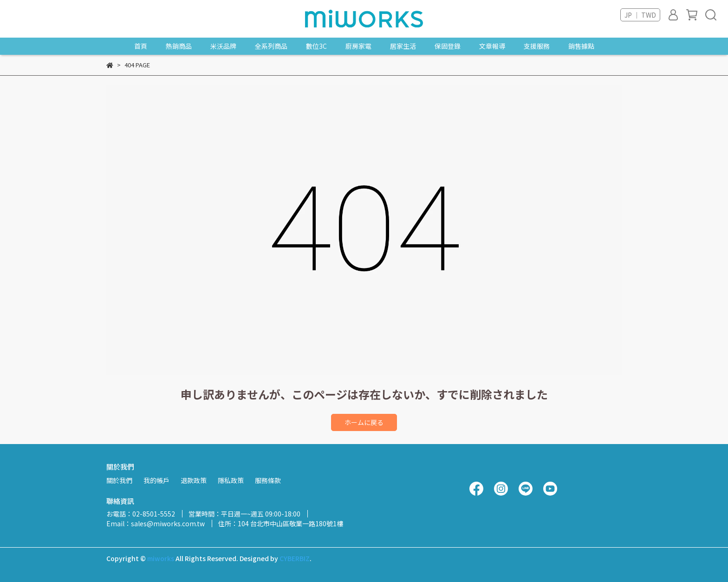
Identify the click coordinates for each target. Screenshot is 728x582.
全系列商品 (271, 46)
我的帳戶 (156, 480)
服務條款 (268, 480)
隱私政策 (231, 480)
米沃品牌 (223, 46)
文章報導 (492, 46)
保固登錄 (448, 46)
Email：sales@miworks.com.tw (156, 523)
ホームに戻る (364, 422)
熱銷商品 (179, 46)
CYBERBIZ (295, 558)
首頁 (141, 46)
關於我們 (119, 480)
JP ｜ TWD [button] (640, 15)
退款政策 (194, 480)
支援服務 (537, 46)
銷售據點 (581, 46)
